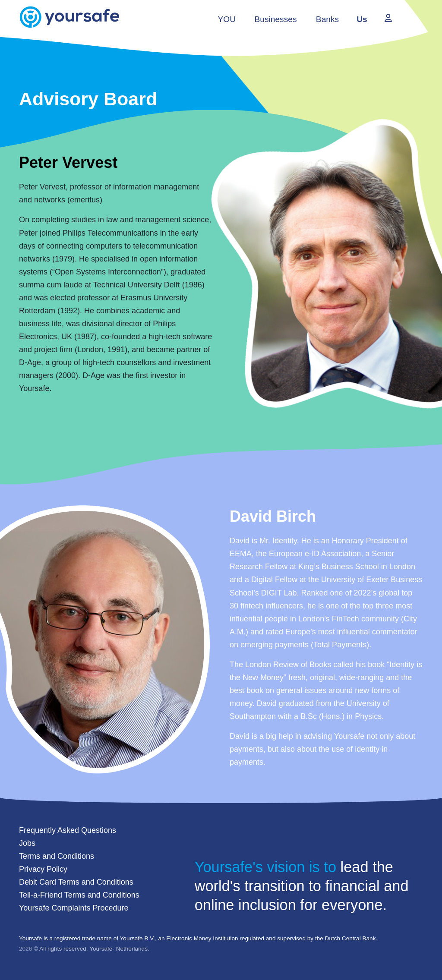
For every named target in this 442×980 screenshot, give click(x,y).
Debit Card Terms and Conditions (76, 882)
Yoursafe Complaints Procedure (74, 908)
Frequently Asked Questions (68, 830)
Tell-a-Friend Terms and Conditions (79, 895)
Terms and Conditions (57, 856)
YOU (227, 19)
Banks (327, 19)
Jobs (27, 843)
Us (362, 19)
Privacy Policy (43, 869)
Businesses (275, 19)
